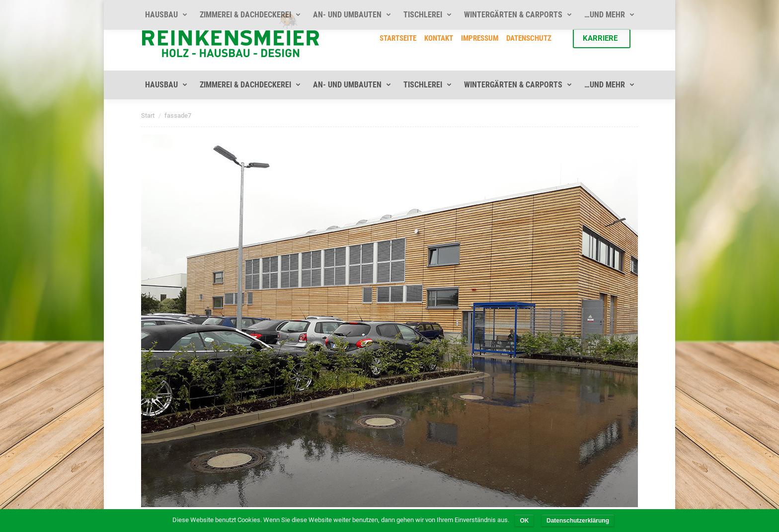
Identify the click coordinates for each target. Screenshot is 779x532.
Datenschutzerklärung (578, 521)
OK (524, 521)
